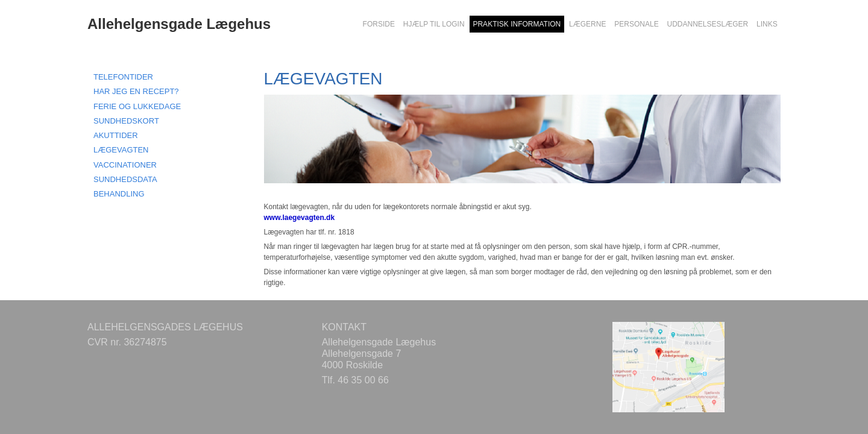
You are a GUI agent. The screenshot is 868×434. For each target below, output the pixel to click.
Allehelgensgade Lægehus (179, 24)
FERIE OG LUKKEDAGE (137, 106)
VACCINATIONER (125, 165)
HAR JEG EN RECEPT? (136, 91)
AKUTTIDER (116, 135)
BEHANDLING (119, 194)
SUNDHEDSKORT (126, 121)
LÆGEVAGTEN (121, 150)
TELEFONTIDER (123, 77)
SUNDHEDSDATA (125, 179)
